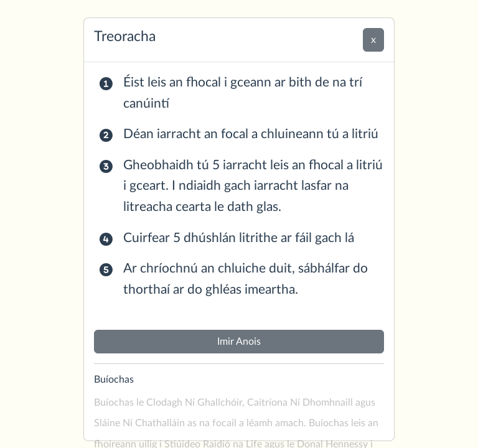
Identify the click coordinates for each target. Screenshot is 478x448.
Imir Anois (239, 342)
